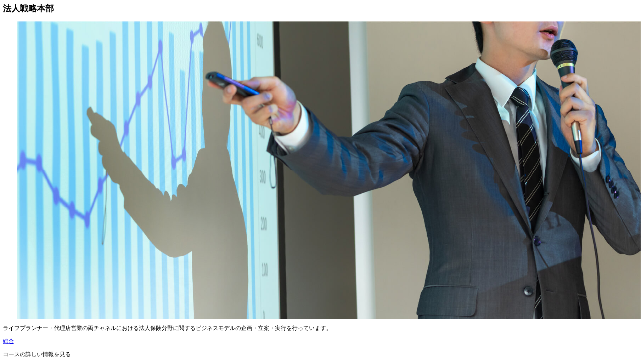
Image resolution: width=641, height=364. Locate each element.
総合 (9, 341)
